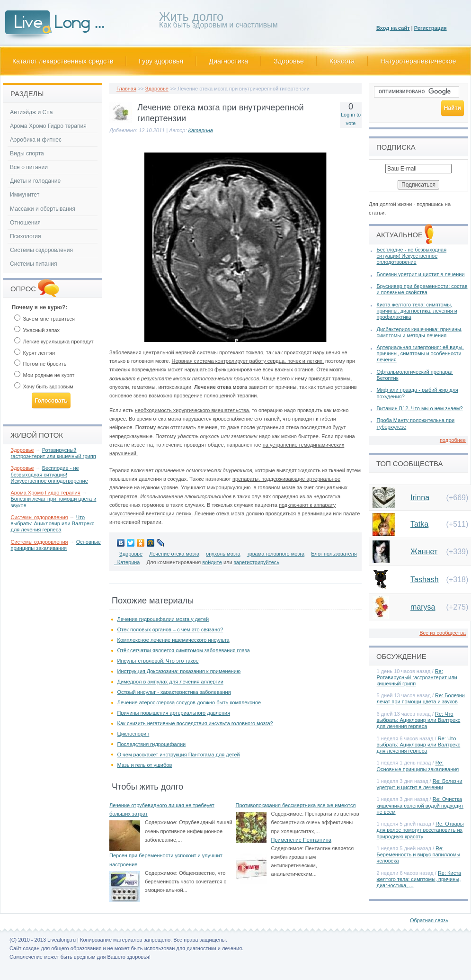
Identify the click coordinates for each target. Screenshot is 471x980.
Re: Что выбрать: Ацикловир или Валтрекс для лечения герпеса (419, 720)
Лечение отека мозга (174, 554)
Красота (342, 61)
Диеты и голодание (35, 181)
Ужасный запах (37, 330)
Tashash (425, 580)
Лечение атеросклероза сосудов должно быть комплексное (189, 702)
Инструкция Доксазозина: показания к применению (179, 671)
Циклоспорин (133, 734)
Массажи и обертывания (43, 209)
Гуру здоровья (161, 61)
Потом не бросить (40, 364)
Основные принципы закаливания (56, 545)
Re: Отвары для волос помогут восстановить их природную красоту (420, 830)
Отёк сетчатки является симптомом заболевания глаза (184, 650)
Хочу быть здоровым (44, 387)
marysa (423, 607)
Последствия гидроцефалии (152, 744)
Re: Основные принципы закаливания (418, 766)
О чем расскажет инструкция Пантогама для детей (179, 755)
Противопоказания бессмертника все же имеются (296, 805)
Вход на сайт (393, 28)
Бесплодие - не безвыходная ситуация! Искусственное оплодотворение (49, 474)
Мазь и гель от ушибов (145, 765)
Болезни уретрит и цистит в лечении (421, 274)
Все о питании (29, 167)
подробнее (453, 440)
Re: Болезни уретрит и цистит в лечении (420, 784)
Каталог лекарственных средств (63, 61)
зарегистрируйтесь (257, 562)
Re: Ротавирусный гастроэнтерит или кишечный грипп (417, 677)
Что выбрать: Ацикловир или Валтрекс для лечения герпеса (53, 523)
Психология (26, 236)
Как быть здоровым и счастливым (218, 22)
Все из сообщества (443, 633)
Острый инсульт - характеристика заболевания (174, 692)
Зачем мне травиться (44, 319)
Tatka (419, 524)
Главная (126, 89)
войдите (212, 562)
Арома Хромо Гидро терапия (48, 126)
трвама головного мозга (276, 554)
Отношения (25, 223)
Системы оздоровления (41, 250)
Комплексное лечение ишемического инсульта (173, 640)
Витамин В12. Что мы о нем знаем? (420, 408)
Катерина (201, 130)
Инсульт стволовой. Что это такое (158, 661)
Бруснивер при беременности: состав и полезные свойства (422, 289)
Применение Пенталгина (301, 840)
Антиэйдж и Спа (31, 112)
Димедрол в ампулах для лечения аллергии (170, 682)
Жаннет (424, 552)
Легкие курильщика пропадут (54, 342)
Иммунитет (25, 195)
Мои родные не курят (44, 375)
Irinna (420, 498)
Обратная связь (429, 920)
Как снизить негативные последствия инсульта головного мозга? (195, 723)
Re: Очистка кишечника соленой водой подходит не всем (420, 805)
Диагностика (228, 61)
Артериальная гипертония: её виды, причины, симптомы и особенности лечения (420, 353)
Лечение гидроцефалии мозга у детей (163, 619)
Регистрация (431, 28)
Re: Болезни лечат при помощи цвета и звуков (421, 698)
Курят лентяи (35, 353)
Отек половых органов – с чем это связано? (170, 629)
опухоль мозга (223, 554)
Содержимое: (161, 822)
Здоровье (289, 61)
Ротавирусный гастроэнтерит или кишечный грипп (53, 453)
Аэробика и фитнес (36, 140)
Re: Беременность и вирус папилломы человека (419, 854)
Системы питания (33, 264)
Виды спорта (27, 153)
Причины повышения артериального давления (174, 713)
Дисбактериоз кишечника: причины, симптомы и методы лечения (420, 332)
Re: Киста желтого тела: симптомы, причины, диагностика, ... (419, 879)
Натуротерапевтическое (418, 61)
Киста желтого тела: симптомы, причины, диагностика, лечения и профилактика (417, 311)
